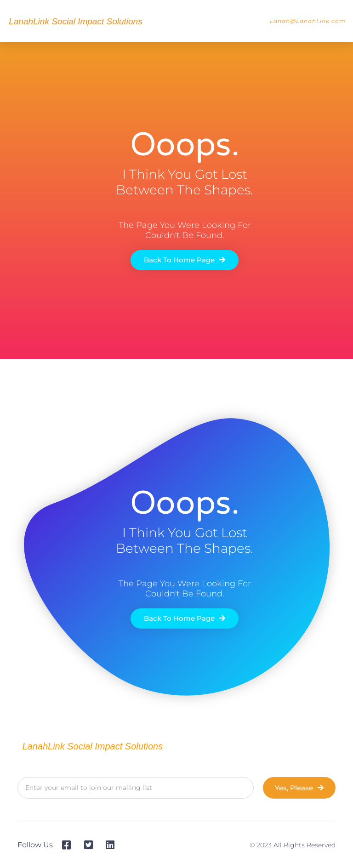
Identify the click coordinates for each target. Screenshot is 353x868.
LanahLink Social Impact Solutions (75, 21)
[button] (252, 21)
